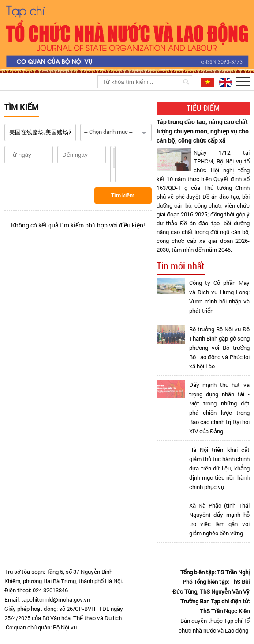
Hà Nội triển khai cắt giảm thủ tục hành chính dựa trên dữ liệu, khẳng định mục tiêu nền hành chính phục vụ (219, 468)
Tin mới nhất (181, 266)
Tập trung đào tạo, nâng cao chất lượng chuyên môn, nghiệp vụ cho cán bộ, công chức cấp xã (203, 131)
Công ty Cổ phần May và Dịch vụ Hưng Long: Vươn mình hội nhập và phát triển (219, 297)
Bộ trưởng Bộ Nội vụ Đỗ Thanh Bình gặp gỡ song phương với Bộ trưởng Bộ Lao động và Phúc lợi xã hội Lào (219, 348)
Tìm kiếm (123, 195)
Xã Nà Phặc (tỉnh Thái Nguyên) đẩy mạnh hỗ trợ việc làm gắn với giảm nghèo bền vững (219, 519)
